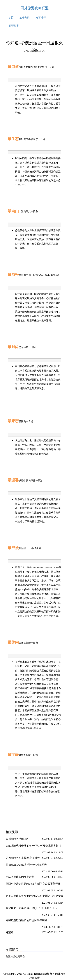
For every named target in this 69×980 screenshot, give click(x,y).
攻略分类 (24, 18)
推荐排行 (41, 18)
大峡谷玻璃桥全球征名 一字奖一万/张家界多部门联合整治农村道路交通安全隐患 (33, 846)
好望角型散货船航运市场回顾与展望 (26, 920)
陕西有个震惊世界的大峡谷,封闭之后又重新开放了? (33, 884)
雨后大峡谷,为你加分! (18, 839)
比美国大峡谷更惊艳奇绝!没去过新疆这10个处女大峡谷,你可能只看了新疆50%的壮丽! (34, 897)
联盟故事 (14, 26)
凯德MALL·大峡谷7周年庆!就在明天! (27, 865)
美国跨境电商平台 (15, 956)
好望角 (10, 932)
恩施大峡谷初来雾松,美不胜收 (23, 858)
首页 (11, 18)
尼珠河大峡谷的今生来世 (20, 877)
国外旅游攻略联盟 (35, 8)
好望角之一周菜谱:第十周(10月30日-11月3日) (31, 908)
